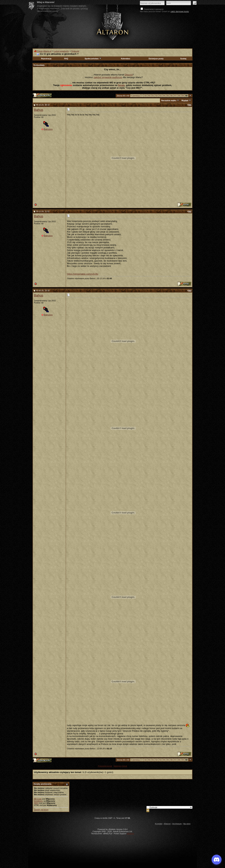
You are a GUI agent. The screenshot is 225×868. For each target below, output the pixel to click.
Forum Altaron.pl (44, 51)
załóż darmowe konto (180, 11)
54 (164, 96)
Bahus (39, 110)
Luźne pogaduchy (61, 51)
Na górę (187, 824)
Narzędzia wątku (169, 100)
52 (157, 96)
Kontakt (159, 824)
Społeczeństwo (93, 59)
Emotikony (38, 801)
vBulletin (130, 834)
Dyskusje (75, 51)
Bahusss (48, 129)
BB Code (38, 799)
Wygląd (185, 100)
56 (172, 96)
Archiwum (177, 824)
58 (179, 96)
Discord (129, 75)
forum (121, 85)
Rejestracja (46, 59)
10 (145, 96)
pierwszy (136, 96)
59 (183, 96)
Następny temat (120, 766)
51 (153, 96)
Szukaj (183, 59)
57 (175, 96)
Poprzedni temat (105, 766)
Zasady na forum (41, 810)
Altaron (112, 26)
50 (149, 96)
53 (160, 96)
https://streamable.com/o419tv (83, 274)
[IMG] (36, 803)
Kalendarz (126, 59)
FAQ (66, 59)
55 (168, 96)
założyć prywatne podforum (108, 77)
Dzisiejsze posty (156, 59)
